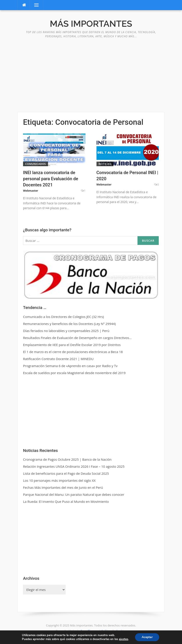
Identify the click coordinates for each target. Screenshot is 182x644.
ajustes (123, 639)
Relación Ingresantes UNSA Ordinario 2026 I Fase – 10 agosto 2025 (74, 466)
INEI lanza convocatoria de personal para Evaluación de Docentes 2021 (51, 179)
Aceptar (147, 637)
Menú (35, 5)
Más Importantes (91, 24)
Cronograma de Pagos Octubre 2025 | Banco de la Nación (67, 459)
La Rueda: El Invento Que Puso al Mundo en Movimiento (66, 501)
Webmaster (31, 191)
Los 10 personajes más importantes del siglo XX (59, 480)
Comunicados (36, 164)
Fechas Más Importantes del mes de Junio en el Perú (63, 487)
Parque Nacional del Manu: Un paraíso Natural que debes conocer (74, 494)
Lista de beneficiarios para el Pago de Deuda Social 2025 (66, 473)
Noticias (105, 164)
